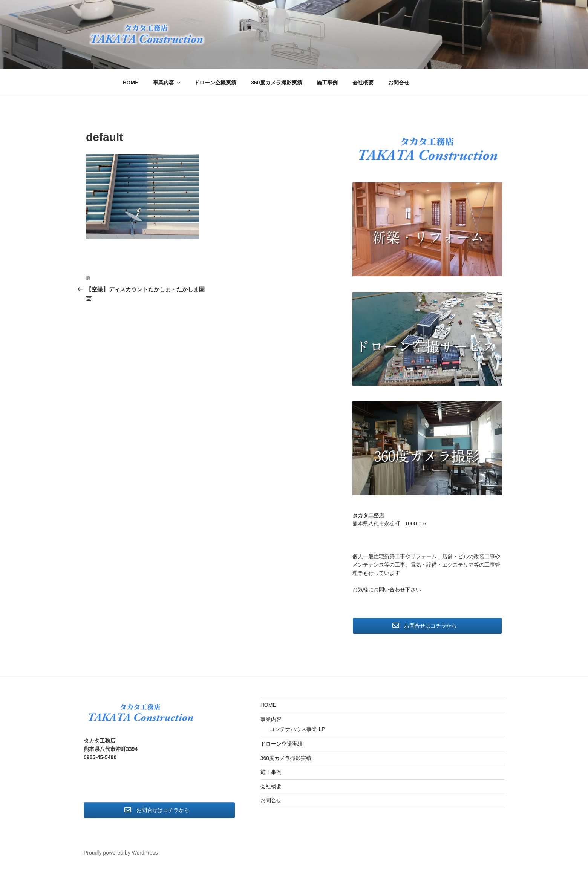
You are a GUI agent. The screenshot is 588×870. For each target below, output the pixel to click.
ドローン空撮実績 (215, 83)
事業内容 (167, 83)
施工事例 (327, 83)
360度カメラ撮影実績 (276, 83)
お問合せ (399, 83)
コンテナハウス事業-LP (297, 729)
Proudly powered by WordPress (121, 853)
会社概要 (363, 83)
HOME (131, 83)
